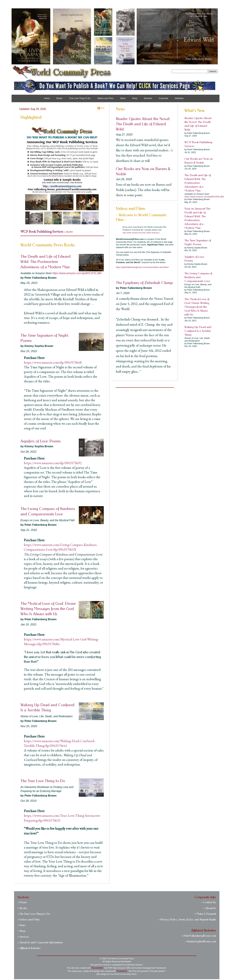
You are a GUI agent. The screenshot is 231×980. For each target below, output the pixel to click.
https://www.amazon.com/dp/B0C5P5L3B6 (77, 273)
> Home (22, 902)
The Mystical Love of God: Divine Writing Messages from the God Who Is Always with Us (48, 609)
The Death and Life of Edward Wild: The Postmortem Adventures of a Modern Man (46, 262)
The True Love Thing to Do (43, 781)
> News (21, 925)
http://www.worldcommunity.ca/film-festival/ (140, 233)
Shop (135, 98)
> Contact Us (209, 902)
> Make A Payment (205, 914)
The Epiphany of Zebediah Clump (144, 283)
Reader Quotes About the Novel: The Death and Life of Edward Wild (143, 124)
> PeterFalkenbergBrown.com (199, 936)
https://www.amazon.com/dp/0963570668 (53, 362)
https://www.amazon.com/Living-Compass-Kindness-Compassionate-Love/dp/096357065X (61, 547)
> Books (22, 908)
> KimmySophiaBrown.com (201, 941)
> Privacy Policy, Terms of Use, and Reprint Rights (187, 920)
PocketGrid (122, 971)
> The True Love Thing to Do (34, 914)
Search (213, 71)
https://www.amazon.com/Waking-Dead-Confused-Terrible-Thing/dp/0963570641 (60, 743)
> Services (23, 937)
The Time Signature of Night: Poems (198, 242)
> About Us (210, 908)
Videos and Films (105, 98)
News (123, 98)
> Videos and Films (28, 920)
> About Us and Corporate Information (40, 942)
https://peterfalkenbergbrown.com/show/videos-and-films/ (142, 267)
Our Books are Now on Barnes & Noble (199, 161)
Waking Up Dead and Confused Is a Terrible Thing (198, 331)
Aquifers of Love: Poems (41, 441)
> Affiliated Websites (29, 948)
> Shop (21, 931)
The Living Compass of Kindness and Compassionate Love (198, 277)
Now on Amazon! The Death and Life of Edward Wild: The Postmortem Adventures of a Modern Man (197, 218)
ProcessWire (97, 968)
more (69, 231)
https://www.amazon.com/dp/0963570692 (53, 463)
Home (47, 98)
